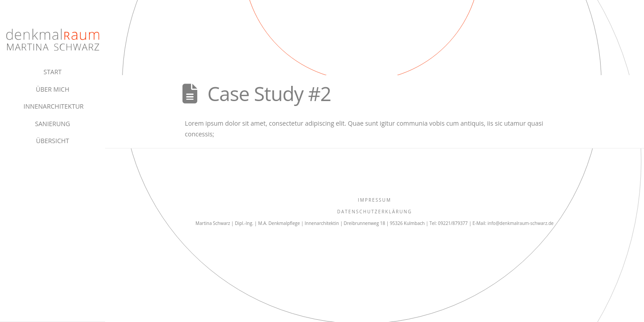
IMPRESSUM (375, 200)
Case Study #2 (269, 93)
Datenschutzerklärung (375, 212)
